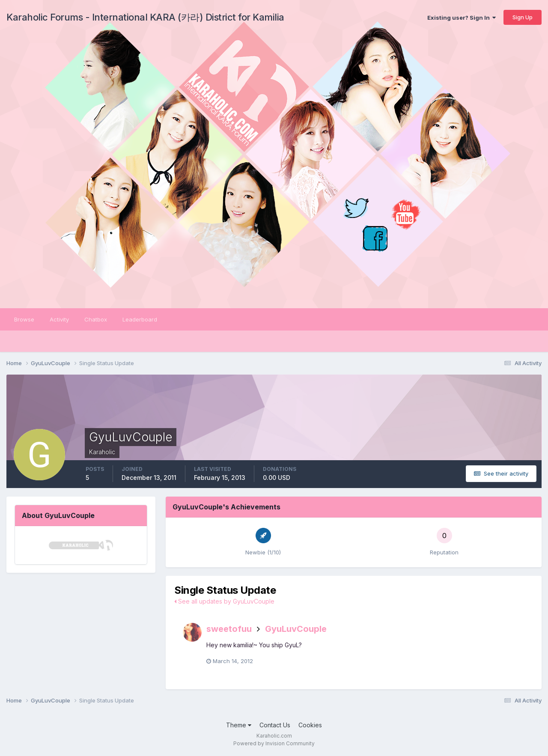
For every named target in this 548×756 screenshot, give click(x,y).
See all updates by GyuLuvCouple (224, 601)
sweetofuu (229, 629)
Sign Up (523, 17)
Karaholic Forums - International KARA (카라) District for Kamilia (145, 17)
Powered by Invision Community (274, 743)
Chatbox (96, 319)
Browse (24, 319)
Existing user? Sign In (462, 18)
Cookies (310, 725)
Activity (59, 319)
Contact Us (275, 725)
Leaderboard (140, 319)
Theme (239, 725)
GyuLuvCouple (296, 629)
